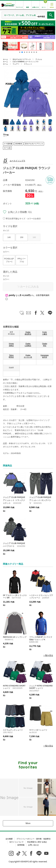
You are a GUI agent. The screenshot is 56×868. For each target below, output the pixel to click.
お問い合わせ (33, 845)
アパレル (39, 59)
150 (22, 237)
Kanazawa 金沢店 (45, 356)
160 (34, 237)
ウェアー (16, 64)
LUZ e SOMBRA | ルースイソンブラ (26, 62)
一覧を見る (48, 655)
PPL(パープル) (22, 260)
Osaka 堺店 (45, 345)
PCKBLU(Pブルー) (9, 260)
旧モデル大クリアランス (22, 59)
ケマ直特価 (8, 144)
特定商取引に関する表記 (37, 842)
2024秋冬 (19, 144)
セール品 (7, 148)
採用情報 (21, 845)
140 (9, 237)
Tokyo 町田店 (11, 356)
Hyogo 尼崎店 (11, 345)
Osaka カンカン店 (28, 356)
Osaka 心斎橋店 (28, 345)
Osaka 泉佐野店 (28, 333)
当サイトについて (16, 842)
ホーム (5, 59)
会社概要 (9, 839)
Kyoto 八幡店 (45, 333)
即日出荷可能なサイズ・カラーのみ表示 (23, 219)
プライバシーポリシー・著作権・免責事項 (33, 839)
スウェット (28, 64)
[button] (20, 52)
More (28, 823)
